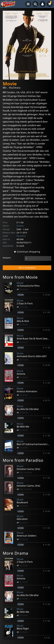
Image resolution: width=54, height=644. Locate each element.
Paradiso (21, 236)
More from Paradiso (23, 460)
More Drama (15, 553)
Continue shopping (27, 252)
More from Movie (20, 277)
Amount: (7, 258)
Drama (20, 226)
